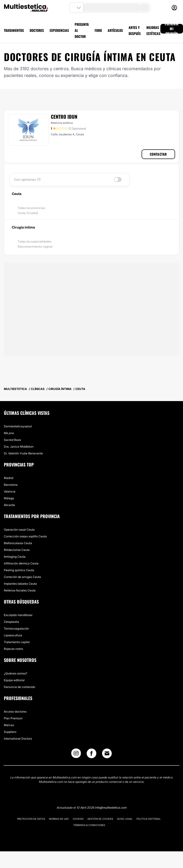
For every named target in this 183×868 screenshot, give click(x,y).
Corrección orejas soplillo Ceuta (25, 536)
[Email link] (107, 753)
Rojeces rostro (13, 649)
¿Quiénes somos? (16, 673)
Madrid (9, 478)
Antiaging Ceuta (15, 557)
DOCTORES (37, 30)
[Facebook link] (91, 754)
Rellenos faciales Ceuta (20, 590)
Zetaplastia (11, 622)
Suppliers (10, 732)
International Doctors (18, 739)
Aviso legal (125, 819)
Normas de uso (59, 819)
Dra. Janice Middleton (19, 447)
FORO (98, 30)
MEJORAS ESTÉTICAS (153, 30)
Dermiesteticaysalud (18, 426)
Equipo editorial (14, 680)
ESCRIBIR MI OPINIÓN (172, 29)
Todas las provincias (31, 208)
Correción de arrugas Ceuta (22, 577)
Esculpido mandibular (18, 615)
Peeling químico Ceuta (19, 570)
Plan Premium (13, 718)
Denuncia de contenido (20, 687)
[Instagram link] (76, 754)
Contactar (158, 154)
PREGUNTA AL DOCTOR (82, 30)
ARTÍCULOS (115, 30)
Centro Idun (64, 117)
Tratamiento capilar (17, 642)
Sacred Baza (12, 440)
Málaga (9, 498)
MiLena (9, 433)
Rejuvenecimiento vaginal (35, 247)
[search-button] (145, 8)
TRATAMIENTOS (14, 30)
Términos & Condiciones (89, 825)
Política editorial (149, 819)
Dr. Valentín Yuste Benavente (23, 453)
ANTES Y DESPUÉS (135, 30)
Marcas (9, 725)
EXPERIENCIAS (59, 30)
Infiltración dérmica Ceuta (21, 563)
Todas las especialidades (34, 241)
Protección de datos (31, 819)
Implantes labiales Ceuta (20, 584)
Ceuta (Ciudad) (28, 213)
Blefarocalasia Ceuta (18, 543)
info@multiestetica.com (111, 808)
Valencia (10, 491)
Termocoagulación (16, 628)
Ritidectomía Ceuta (17, 550)
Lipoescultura (13, 635)
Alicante (9, 505)
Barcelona (11, 485)
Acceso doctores (15, 712)
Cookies (78, 819)
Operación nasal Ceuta (19, 530)
